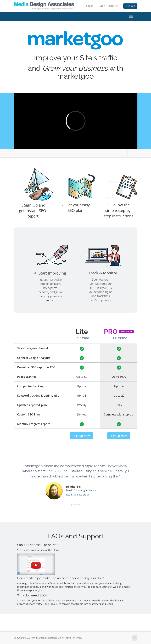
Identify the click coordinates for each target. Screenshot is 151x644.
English (91, 6)
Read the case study (78, 495)
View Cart (130, 6)
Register (113, 6)
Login (102, 6)
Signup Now (82, 436)
